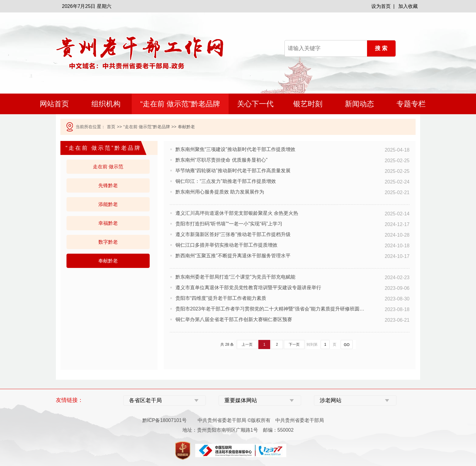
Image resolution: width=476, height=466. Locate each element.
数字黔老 (108, 242)
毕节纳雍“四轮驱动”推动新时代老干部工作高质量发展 (233, 171)
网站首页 (54, 104)
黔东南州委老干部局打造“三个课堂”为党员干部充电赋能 (235, 277)
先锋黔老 (108, 185)
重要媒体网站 (241, 400)
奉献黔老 (108, 261)
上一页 (247, 344)
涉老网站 (331, 400)
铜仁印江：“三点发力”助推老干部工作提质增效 (226, 181)
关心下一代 (255, 104)
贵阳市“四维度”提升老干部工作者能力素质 (221, 298)
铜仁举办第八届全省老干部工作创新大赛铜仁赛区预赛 (234, 319)
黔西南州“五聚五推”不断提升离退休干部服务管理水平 (233, 256)
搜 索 (381, 48)
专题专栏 (411, 104)
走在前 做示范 (108, 167)
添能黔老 (108, 204)
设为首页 (381, 6)
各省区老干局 (145, 400)
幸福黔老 (108, 223)
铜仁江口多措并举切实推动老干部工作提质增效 (226, 245)
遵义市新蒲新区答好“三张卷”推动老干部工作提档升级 (233, 234)
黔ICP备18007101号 (165, 420)
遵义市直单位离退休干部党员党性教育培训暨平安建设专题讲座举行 (248, 288)
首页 (111, 127)
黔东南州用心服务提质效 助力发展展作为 (220, 192)
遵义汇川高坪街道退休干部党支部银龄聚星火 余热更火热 (237, 213)
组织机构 (106, 104)
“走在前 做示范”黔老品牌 (180, 104)
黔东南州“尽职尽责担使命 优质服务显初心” (221, 160)
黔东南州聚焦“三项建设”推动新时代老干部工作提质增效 (235, 149)
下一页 (294, 344)
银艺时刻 (308, 104)
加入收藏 (408, 6)
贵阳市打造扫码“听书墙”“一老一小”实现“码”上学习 (229, 224)
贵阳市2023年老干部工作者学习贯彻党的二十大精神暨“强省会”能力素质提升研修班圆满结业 (271, 309)
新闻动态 (359, 104)
